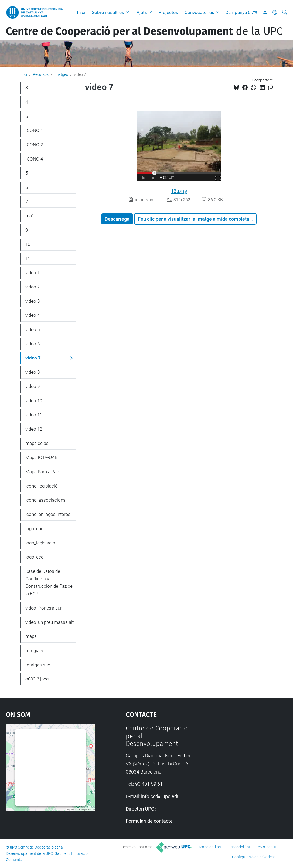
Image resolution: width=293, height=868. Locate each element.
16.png (179, 191)
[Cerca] (285, 12)
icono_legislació (42, 486)
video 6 (33, 344)
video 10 (34, 401)
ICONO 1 (34, 130)
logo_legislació (40, 543)
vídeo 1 (33, 273)
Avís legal (266, 847)
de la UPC (144, 31)
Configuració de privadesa (254, 857)
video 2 (33, 287)
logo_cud (34, 529)
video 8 (33, 372)
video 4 (33, 315)
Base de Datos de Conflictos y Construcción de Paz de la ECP (49, 582)
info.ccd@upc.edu (160, 796)
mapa (31, 636)
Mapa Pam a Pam (43, 472)
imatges (61, 74)
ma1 (30, 216)
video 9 (33, 386)
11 (28, 258)
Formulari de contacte (149, 821)
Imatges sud (38, 665)
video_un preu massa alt (50, 622)
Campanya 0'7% (241, 12)
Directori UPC (140, 809)
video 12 (34, 429)
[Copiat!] (270, 88)
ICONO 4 (34, 159)
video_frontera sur (44, 608)
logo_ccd (34, 557)
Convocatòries (199, 12)
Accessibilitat (239, 847)
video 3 (33, 301)
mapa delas (37, 443)
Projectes (168, 12)
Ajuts (142, 12)
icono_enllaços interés (48, 514)
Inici (81, 12)
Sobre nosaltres (108, 12)
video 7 (33, 358)
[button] (129, 12)
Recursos (41, 74)
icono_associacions (45, 500)
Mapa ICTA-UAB (41, 457)
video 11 (34, 415)
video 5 (33, 329)
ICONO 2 (34, 145)
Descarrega (117, 219)
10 (28, 244)
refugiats (34, 651)
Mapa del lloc (210, 847)
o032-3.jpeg (37, 679)
